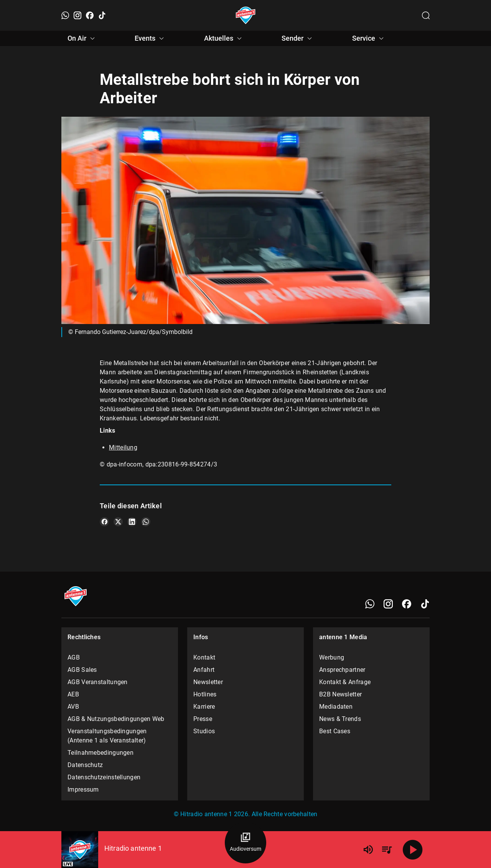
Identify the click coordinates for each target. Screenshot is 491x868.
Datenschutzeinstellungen (104, 777)
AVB (73, 707)
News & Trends (340, 719)
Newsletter (208, 682)
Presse (203, 719)
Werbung (332, 657)
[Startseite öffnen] (246, 15)
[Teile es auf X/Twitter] (118, 522)
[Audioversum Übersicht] (245, 843)
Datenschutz (85, 765)
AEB (73, 694)
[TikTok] (102, 15)
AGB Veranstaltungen (98, 682)
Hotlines (205, 694)
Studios (204, 731)
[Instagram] (77, 15)
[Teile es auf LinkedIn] (132, 522)
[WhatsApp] (65, 15)
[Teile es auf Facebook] (104, 522)
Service (369, 38)
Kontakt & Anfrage (345, 682)
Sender (298, 38)
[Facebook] (90, 15)
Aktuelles (224, 38)
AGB (74, 657)
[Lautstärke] (368, 850)
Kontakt (204, 657)
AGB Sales (82, 670)
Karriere (204, 707)
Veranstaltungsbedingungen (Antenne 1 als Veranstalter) (107, 736)
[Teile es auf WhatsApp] (146, 522)
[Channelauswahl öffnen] (426, 15)
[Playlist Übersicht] (387, 850)
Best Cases (335, 731)
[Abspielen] (413, 850)
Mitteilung (123, 447)
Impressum (83, 789)
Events (150, 38)
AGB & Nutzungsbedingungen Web (116, 719)
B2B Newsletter (340, 694)
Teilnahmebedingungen (101, 753)
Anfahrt (204, 670)
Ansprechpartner (342, 670)
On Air (82, 38)
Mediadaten (336, 707)
